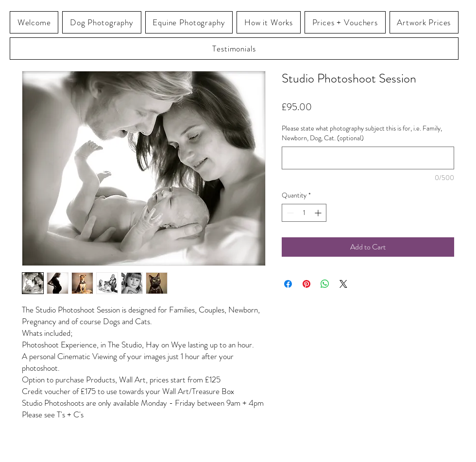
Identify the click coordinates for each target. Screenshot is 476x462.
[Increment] (319, 213)
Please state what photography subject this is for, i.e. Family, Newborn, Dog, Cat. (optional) (362, 133)
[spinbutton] (304, 213)
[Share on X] (343, 284)
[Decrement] (289, 213)
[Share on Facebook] (288, 284)
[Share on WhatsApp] (325, 284)
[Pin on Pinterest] (306, 284)
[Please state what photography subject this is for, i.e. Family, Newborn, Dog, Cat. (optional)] (368, 158)
